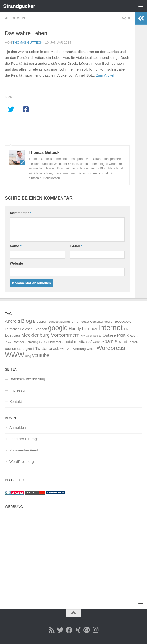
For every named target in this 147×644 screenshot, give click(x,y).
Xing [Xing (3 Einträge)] (28, 356)
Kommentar (20, 213)
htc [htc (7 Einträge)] (85, 329)
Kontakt (16, 402)
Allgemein (15, 18)
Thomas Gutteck (28, 43)
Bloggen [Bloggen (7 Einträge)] (40, 321)
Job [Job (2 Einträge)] (126, 329)
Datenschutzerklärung (27, 379)
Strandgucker (19, 6)
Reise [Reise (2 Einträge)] (8, 342)
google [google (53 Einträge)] (58, 328)
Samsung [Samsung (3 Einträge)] (32, 342)
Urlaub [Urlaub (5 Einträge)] (54, 349)
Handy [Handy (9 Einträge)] (75, 329)
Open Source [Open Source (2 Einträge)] (94, 336)
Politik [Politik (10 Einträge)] (123, 335)
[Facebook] (69, 630)
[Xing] (78, 630)
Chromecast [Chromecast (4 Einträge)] (80, 322)
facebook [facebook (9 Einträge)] (122, 321)
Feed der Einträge (24, 439)
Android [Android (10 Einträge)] (12, 321)
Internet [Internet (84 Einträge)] (110, 328)
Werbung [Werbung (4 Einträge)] (79, 349)
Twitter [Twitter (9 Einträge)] (41, 348)
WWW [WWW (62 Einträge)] (14, 355)
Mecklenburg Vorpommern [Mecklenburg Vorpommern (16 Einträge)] (50, 335)
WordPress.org (22, 461)
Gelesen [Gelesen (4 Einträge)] (26, 329)
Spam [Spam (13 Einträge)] (108, 341)
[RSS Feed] (51, 630)
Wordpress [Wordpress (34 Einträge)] (111, 348)
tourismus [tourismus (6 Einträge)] (13, 349)
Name (16, 246)
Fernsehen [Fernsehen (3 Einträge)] (12, 329)
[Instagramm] (96, 630)
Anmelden (18, 428)
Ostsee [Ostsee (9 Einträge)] (109, 335)
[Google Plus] (87, 630)
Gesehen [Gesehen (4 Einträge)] (40, 329)
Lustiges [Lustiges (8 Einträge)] (12, 335)
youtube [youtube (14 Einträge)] (41, 355)
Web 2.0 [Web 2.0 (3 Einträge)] (66, 349)
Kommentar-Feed (24, 450)
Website (16, 263)
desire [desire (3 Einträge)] (108, 322)
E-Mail (76, 246)
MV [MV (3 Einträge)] (83, 336)
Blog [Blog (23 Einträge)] (27, 321)
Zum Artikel (105, 75)
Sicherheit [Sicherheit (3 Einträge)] (55, 342)
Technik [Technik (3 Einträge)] (133, 342)
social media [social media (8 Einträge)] (74, 342)
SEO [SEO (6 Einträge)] (43, 342)
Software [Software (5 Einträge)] (93, 342)
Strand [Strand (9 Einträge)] (121, 342)
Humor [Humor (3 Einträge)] (93, 329)
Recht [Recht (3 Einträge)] (134, 336)
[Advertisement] (73, 545)
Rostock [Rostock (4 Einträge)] (18, 342)
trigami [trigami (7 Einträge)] (28, 348)
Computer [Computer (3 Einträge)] (97, 322)
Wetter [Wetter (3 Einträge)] (91, 349)
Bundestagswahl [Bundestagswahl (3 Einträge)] (60, 322)
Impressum (18, 390)
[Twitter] (60, 630)
